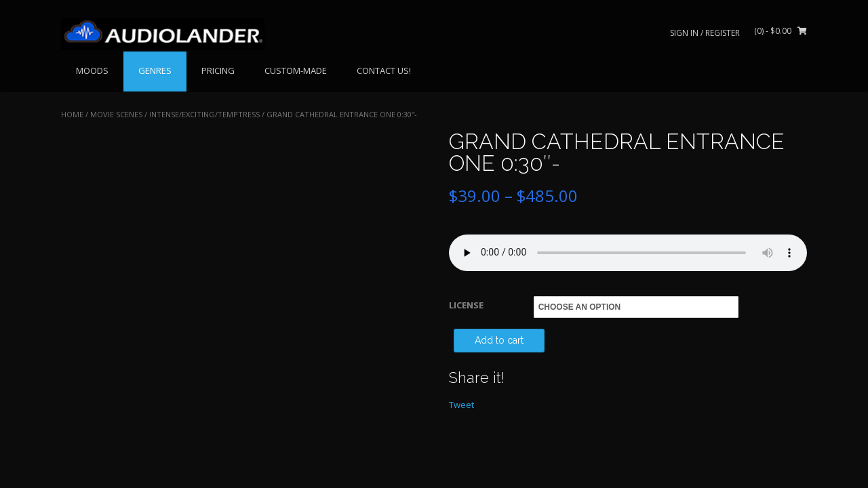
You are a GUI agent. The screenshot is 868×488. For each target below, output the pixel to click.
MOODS (92, 70)
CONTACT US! (384, 70)
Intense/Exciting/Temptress (204, 114)
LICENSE (466, 305)
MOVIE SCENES (116, 114)
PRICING (218, 70)
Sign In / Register (705, 33)
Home (72, 114)
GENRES (155, 70)
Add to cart (499, 340)
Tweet (461, 405)
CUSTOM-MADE (296, 70)
